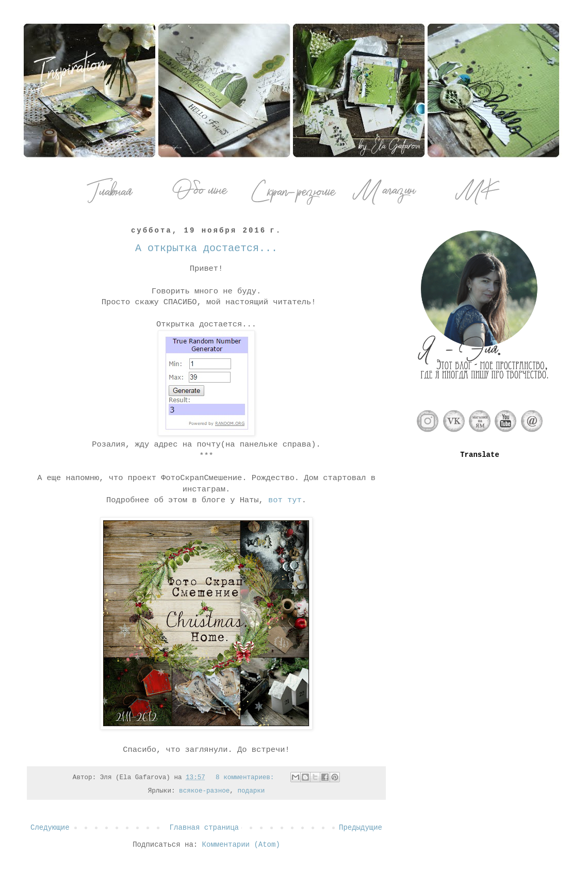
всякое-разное (204, 791)
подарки (251, 791)
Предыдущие (361, 828)
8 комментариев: (247, 778)
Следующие (50, 828)
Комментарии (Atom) (241, 845)
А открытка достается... (206, 248)
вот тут (285, 500)
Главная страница (204, 828)
